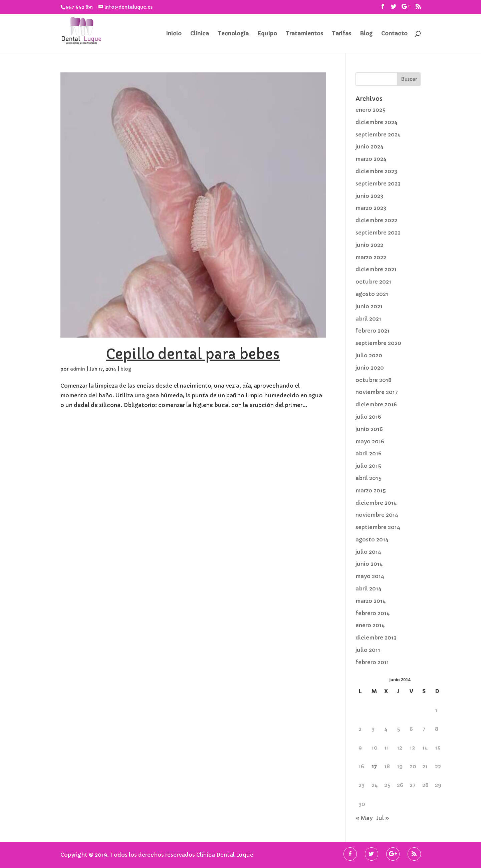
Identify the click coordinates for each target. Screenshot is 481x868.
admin (78, 369)
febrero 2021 (373, 331)
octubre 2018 (374, 380)
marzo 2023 (371, 208)
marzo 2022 (371, 257)
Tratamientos (304, 34)
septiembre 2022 (378, 233)
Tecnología (233, 34)
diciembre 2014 (376, 503)
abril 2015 (369, 478)
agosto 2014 (372, 539)
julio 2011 (368, 650)
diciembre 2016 (376, 404)
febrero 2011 (372, 662)
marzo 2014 (371, 601)
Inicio (174, 34)
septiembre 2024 (378, 134)
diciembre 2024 (377, 122)
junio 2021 (369, 306)
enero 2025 (371, 110)
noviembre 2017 (377, 392)
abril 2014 (369, 588)
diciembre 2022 (376, 220)
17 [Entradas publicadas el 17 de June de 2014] (374, 766)
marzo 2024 (371, 159)
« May (364, 818)
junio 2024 (370, 146)
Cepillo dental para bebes (193, 354)
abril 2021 (368, 319)
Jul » (383, 818)
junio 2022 (369, 245)
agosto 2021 (372, 294)
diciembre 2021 (376, 269)
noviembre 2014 (377, 515)
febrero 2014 (373, 613)
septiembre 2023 (378, 183)
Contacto (394, 34)
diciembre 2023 (376, 171)
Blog (366, 34)
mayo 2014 (370, 576)
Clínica (200, 34)
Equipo (267, 34)
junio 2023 (369, 196)
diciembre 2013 (376, 637)
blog (126, 369)
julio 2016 (368, 417)
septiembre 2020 (378, 343)
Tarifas (341, 34)
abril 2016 (369, 453)
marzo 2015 (371, 490)
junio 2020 (370, 368)
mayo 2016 (370, 441)
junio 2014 (369, 564)
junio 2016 (369, 429)
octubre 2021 (373, 282)
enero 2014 (370, 625)
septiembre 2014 (378, 527)
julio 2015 (368, 466)
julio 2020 (369, 355)
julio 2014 (368, 552)
